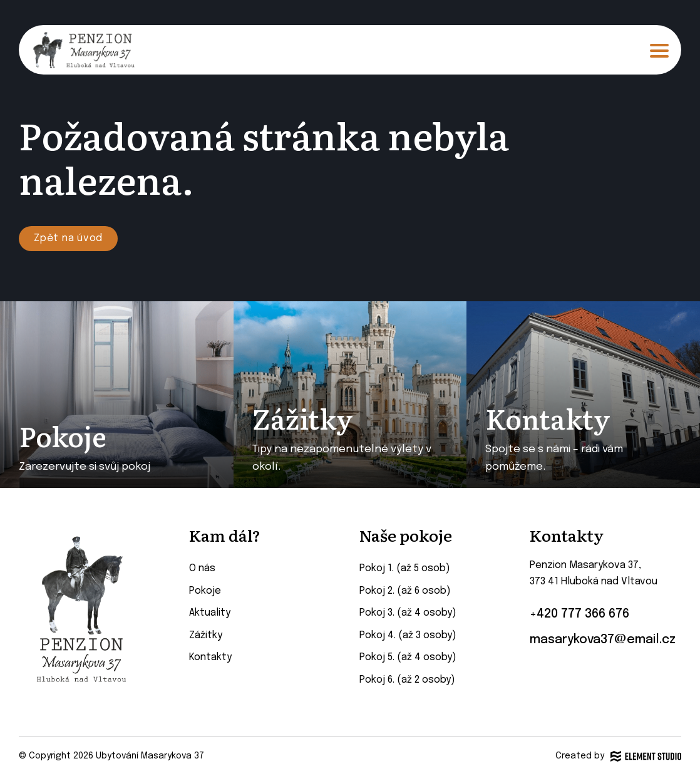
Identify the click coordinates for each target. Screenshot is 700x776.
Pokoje (205, 591)
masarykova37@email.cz (603, 640)
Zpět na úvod (68, 238)
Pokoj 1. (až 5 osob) (405, 568)
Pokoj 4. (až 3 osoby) (408, 635)
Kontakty (210, 657)
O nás (202, 568)
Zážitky (206, 635)
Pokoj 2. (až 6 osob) (405, 591)
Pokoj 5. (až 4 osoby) (408, 657)
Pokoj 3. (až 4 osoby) (408, 613)
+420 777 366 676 (579, 614)
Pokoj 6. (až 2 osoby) (407, 680)
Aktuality (210, 613)
